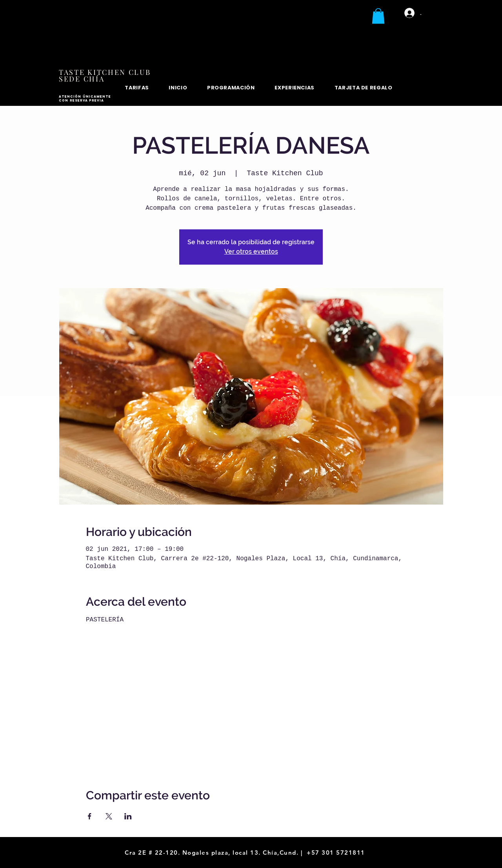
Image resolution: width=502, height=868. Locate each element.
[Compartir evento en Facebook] (90, 816)
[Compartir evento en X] (109, 816)
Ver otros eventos (251, 252)
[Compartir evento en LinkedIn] (128, 816)
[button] (378, 16)
